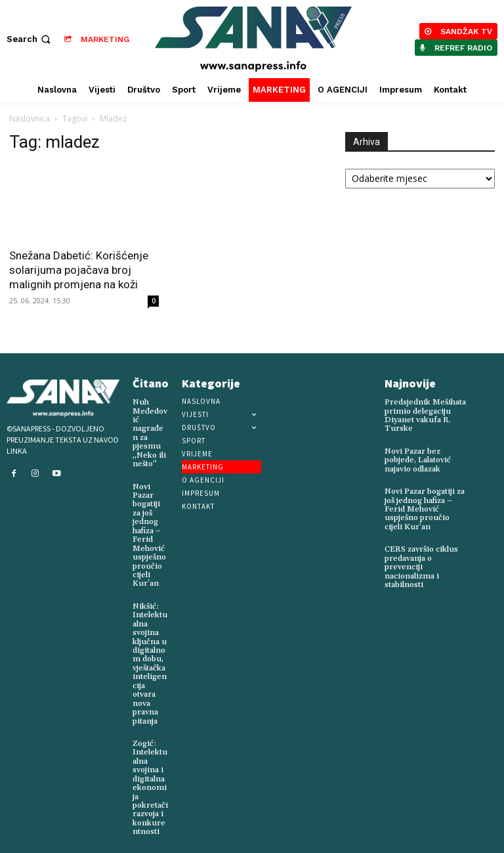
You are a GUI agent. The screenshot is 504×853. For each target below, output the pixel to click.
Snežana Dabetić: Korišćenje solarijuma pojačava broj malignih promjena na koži (79, 270)
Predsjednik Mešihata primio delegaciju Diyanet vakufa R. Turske (425, 415)
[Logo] (254, 39)
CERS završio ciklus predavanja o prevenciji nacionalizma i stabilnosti (420, 565)
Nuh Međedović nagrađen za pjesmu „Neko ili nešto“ (150, 432)
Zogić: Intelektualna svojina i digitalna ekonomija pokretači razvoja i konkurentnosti (150, 781)
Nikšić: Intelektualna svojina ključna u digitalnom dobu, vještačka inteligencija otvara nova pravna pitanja (150, 659)
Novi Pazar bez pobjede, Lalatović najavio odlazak (418, 459)
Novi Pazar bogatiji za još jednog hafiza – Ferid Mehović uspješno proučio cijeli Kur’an (149, 533)
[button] (30, 39)
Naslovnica (30, 119)
